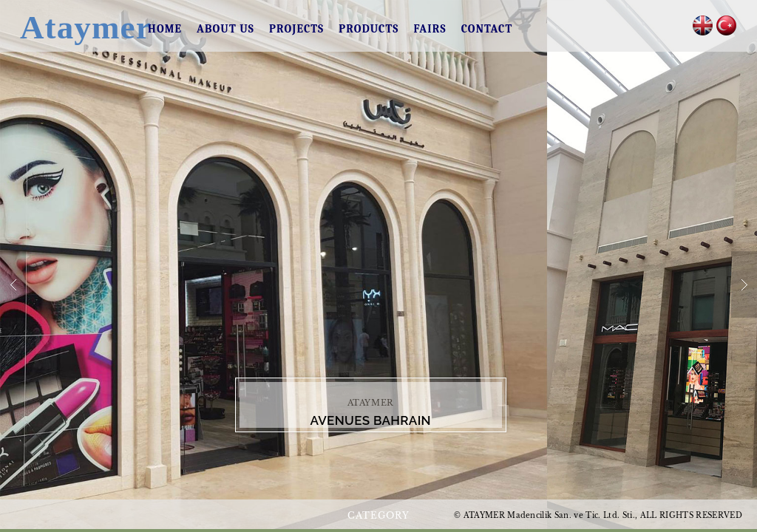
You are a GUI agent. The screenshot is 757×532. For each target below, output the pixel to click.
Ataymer (69, 27)
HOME (165, 29)
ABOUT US (225, 29)
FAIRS (430, 29)
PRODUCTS (369, 29)
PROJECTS (296, 29)
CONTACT (487, 29)
